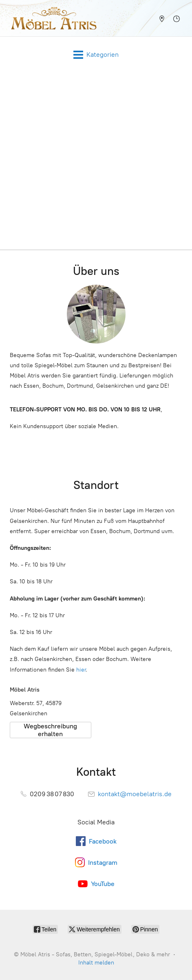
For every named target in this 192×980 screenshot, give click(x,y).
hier (81, 670)
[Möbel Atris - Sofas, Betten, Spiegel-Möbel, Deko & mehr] (51, 18)
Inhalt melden (96, 963)
